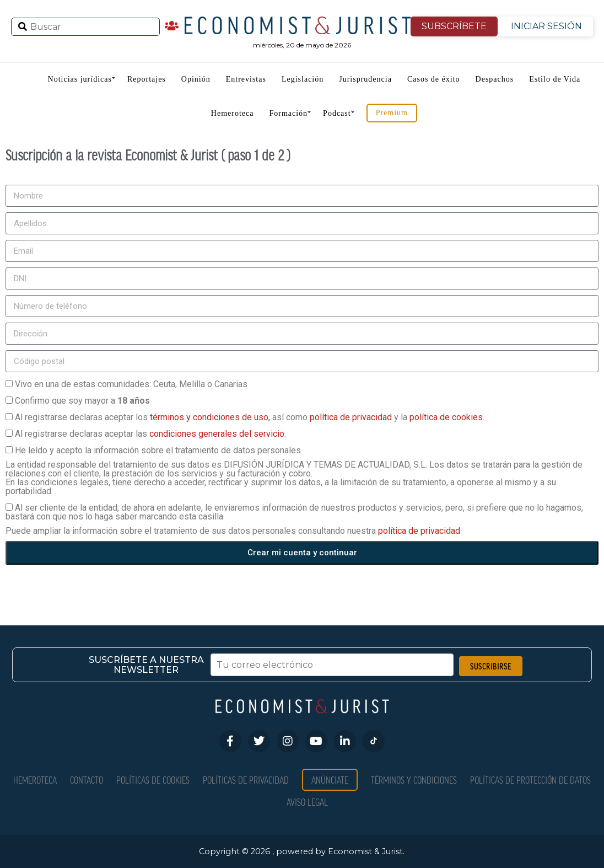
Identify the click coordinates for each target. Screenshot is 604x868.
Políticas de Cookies (153, 779)
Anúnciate (330, 779)
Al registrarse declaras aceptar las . (150, 434)
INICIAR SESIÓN (546, 26)
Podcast (337, 113)
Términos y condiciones (414, 779)
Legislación (303, 79)
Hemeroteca (233, 113)
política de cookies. (447, 417)
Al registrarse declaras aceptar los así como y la (250, 417)
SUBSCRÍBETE (454, 26)
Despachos (495, 79)
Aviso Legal (307, 802)
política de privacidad (352, 417)
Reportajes (147, 79)
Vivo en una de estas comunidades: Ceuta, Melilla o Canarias (131, 384)
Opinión (196, 79)
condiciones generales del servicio (217, 434)
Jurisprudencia (365, 79)
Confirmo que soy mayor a (82, 401)
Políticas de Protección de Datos (530, 779)
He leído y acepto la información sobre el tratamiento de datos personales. (159, 450)
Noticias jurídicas (80, 79)
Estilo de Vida (555, 79)
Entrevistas (246, 79)
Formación (288, 113)
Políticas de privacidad (246, 779)
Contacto (87, 779)
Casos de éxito (434, 79)
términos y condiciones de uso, (211, 417)
